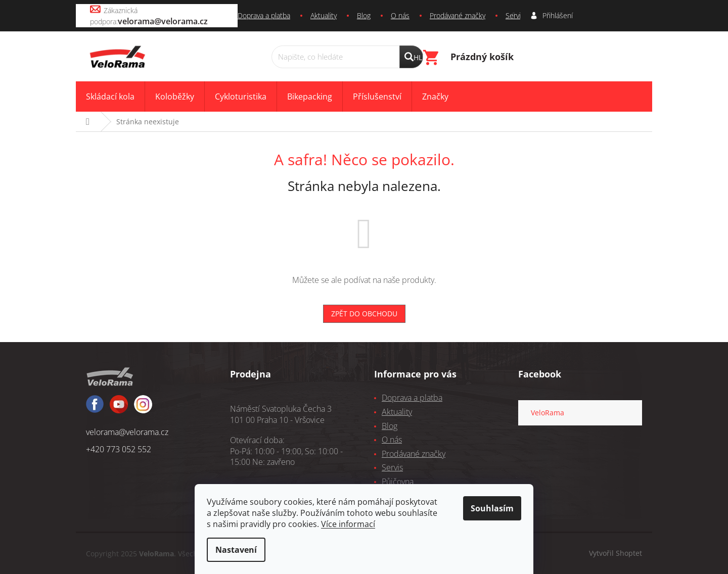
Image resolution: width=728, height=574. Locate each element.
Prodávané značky (458, 15)
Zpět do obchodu (364, 314)
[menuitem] (110, 97)
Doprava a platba (264, 15)
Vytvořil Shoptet (616, 553)
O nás (400, 15)
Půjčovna (398, 482)
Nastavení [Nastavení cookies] (236, 550)
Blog (364, 15)
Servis (515, 15)
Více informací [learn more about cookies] (348, 524)
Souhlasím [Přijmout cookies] (492, 508)
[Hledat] (347, 57)
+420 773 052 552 (119, 449)
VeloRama (548, 413)
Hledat (418, 57)
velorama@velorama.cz (127, 432)
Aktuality (324, 15)
